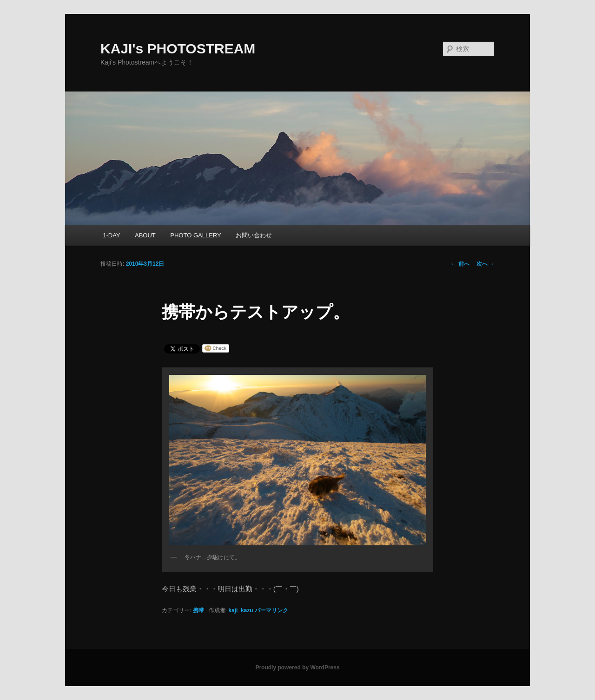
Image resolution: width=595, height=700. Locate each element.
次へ (486, 264)
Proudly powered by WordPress (297, 667)
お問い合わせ (254, 235)
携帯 (198, 610)
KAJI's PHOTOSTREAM (178, 49)
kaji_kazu (241, 610)
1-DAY (111, 235)
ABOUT (145, 235)
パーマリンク (271, 610)
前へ (460, 264)
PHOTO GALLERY (195, 235)
